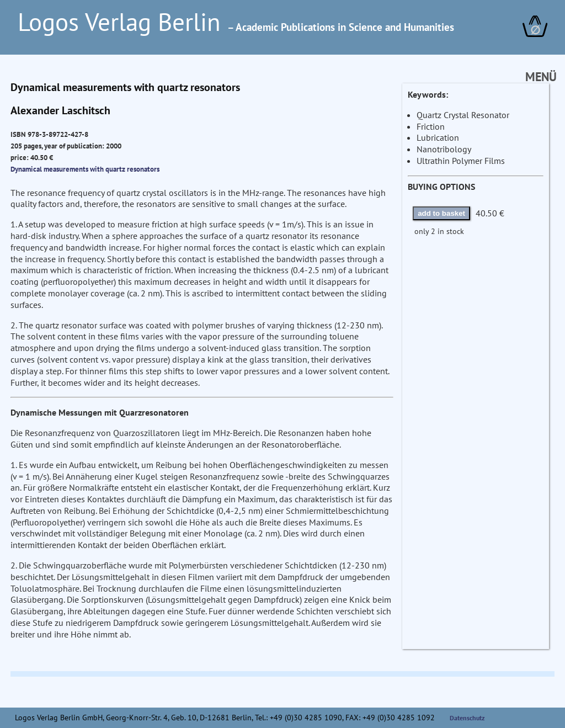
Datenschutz (467, 718)
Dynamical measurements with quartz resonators (85, 169)
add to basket (441, 213)
